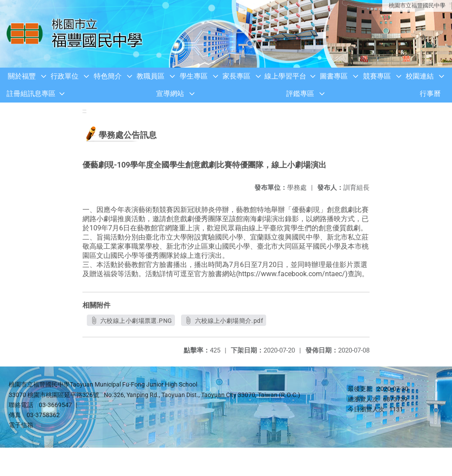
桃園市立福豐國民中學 (417, 5)
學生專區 (194, 76)
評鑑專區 (300, 94)
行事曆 (430, 94)
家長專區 (236, 76)
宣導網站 (170, 94)
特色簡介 (108, 76)
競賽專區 (377, 76)
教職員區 (151, 76)
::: (84, 111)
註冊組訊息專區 (31, 94)
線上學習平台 (285, 76)
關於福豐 (22, 76)
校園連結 (420, 76)
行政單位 (65, 76)
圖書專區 (334, 76)
